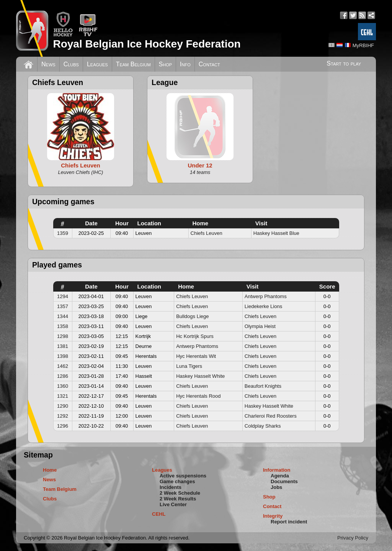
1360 (63, 386)
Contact (209, 64)
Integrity (273, 516)
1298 (63, 336)
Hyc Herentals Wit (196, 356)
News (48, 64)
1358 (63, 326)
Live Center (173, 504)
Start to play (344, 63)
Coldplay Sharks (263, 426)
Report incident (289, 522)
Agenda (280, 476)
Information (277, 470)
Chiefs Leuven (207, 233)
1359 (63, 233)
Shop (166, 64)
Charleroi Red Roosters (271, 416)
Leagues (97, 64)
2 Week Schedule (180, 493)
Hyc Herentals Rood (198, 396)
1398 (63, 356)
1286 (63, 376)
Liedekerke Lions (263, 306)
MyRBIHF (363, 45)
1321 (63, 396)
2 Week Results (178, 499)
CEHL (159, 514)
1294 (63, 296)
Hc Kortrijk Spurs (195, 336)
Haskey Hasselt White (200, 376)
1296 (63, 426)
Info (185, 64)
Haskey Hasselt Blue (276, 233)
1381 (63, 346)
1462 (63, 366)
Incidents (171, 487)
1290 (63, 406)
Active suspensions (183, 476)
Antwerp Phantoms (266, 296)
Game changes (177, 481)
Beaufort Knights (263, 386)
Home (50, 470)
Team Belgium (133, 64)
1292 (63, 416)
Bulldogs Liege (192, 316)
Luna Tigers (189, 366)
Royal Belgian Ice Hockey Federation (147, 44)
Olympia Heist (260, 326)
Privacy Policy (353, 538)
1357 (63, 306)
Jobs (276, 487)
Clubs (71, 64)
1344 (63, 316)
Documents (284, 481)
